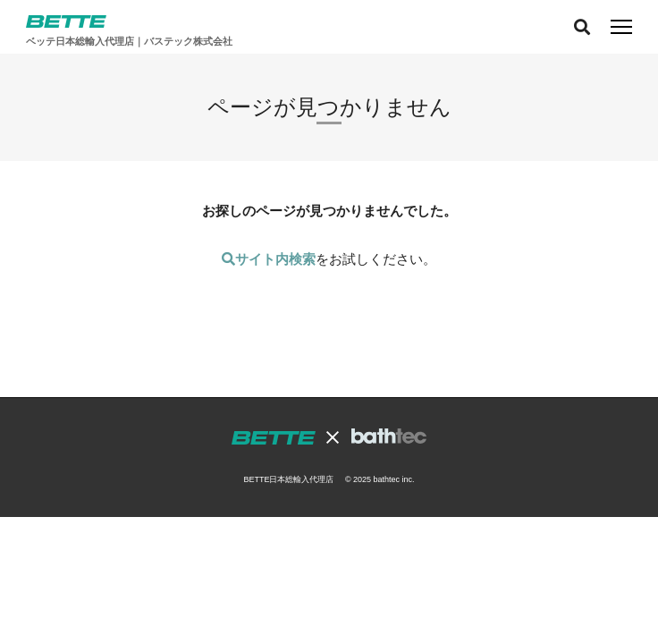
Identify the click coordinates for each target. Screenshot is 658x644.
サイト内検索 (269, 259)
